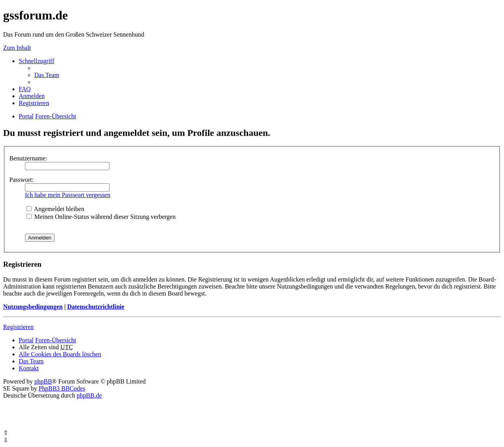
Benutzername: (28, 158)
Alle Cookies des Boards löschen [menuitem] (60, 354)
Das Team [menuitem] (47, 75)
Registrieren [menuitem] (34, 103)
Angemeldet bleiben (55, 209)
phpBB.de (89, 395)
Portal (26, 116)
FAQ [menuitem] (25, 89)
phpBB (43, 381)
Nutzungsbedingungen (33, 307)
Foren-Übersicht (56, 340)
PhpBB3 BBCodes (62, 388)
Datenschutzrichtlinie (96, 307)
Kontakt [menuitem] (29, 368)
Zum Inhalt (17, 48)
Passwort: (21, 180)
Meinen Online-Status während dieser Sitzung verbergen (101, 217)
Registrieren (18, 327)
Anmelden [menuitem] (32, 96)
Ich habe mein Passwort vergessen (68, 195)
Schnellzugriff (36, 61)
